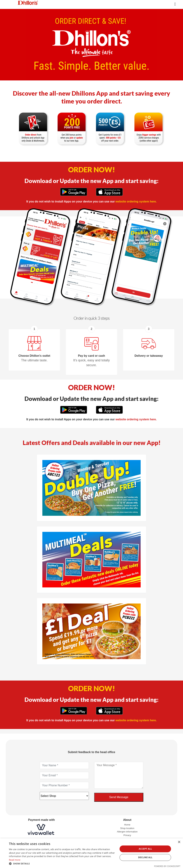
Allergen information (127, 832)
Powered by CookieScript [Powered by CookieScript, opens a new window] (167, 866)
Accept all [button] (145, 849)
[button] (62, 864)
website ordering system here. (136, 201)
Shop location (127, 828)
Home (127, 825)
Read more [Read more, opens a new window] (15, 860)
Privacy (127, 835)
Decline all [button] (145, 857)
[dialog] (91, 853)
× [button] (179, 842)
